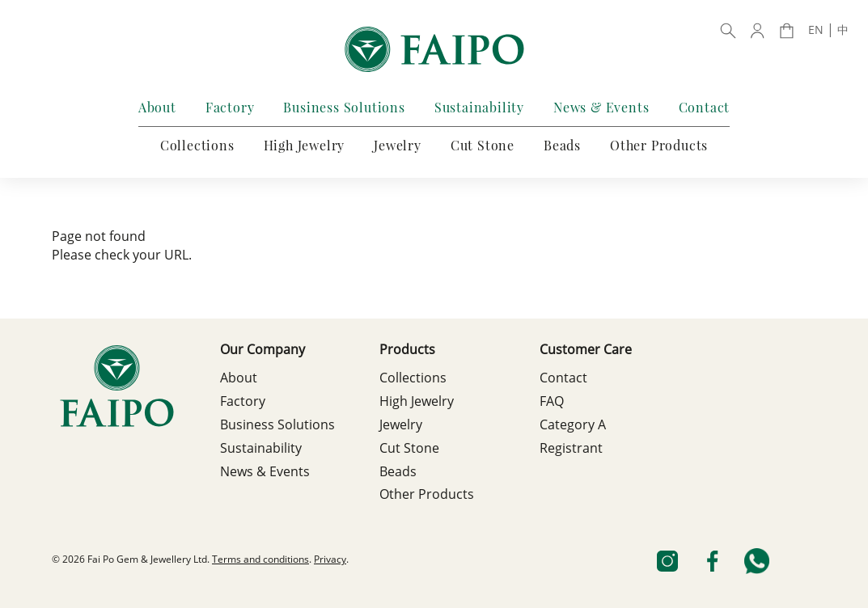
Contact (705, 107)
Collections (197, 145)
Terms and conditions (260, 560)
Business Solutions (344, 107)
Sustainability (479, 107)
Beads (562, 145)
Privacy (330, 560)
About (157, 107)
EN (816, 31)
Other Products (659, 145)
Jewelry (398, 145)
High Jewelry (305, 145)
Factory (230, 107)
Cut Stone (483, 145)
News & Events (601, 107)
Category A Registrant (573, 438)
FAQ (552, 403)
